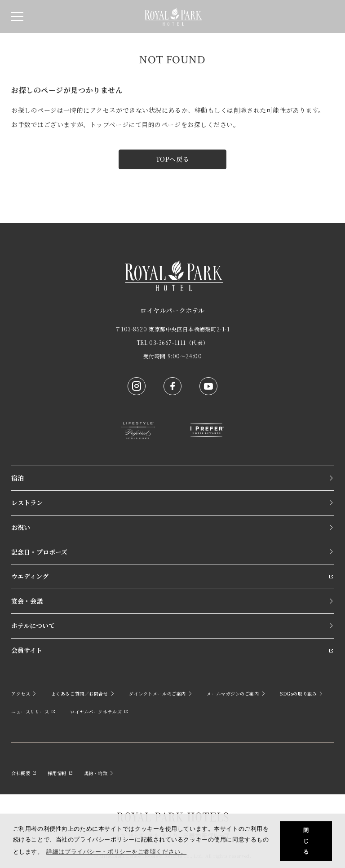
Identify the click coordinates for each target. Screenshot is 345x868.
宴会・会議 (172, 601)
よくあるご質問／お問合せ (83, 694)
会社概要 (24, 773)
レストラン (172, 502)
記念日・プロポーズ (172, 552)
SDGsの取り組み (302, 694)
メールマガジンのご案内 (236, 694)
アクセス (24, 694)
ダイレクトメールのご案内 (161, 694)
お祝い (172, 527)
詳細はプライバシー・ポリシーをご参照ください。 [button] (116, 852)
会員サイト (172, 650)
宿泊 (172, 478)
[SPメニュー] (17, 17)
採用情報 (60, 773)
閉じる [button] (306, 841)
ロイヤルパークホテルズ (99, 712)
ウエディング (172, 576)
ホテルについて (172, 626)
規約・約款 (99, 773)
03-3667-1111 (168, 342)
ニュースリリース (33, 712)
